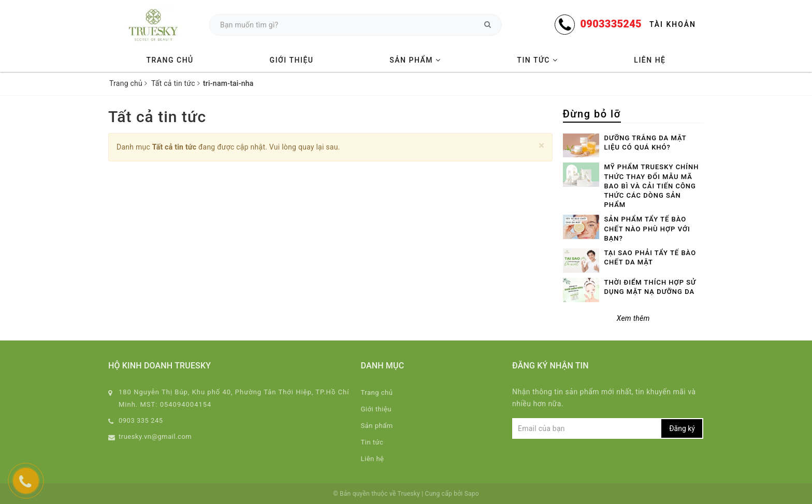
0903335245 (611, 24)
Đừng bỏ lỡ (592, 114)
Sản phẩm (415, 60)
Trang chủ (170, 60)
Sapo (472, 494)
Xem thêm (633, 318)
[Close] (541, 146)
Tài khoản (673, 24)
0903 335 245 (141, 420)
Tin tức (537, 60)
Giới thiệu (292, 60)
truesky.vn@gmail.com (155, 436)
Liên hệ (650, 60)
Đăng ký (682, 428)
